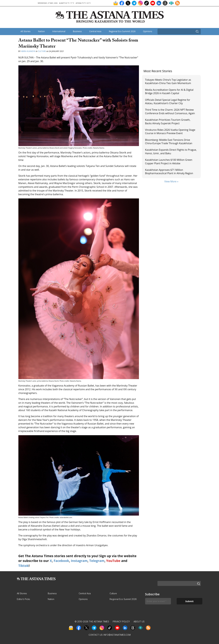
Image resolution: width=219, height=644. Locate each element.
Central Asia (95, 31)
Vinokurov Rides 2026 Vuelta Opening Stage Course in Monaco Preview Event (170, 132)
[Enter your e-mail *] (158, 601)
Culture (42, 51)
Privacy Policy (121, 622)
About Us (139, 622)
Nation (41, 31)
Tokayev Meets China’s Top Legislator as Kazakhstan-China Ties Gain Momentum (168, 81)
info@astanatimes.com (117, 635)
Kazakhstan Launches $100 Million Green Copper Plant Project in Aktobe (169, 162)
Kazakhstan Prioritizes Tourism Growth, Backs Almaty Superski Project (168, 121)
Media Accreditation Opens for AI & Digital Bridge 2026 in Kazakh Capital (169, 91)
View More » (171, 181)
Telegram (97, 561)
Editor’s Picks (23, 599)
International (59, 31)
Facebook (61, 561)
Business (77, 31)
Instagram (79, 561)
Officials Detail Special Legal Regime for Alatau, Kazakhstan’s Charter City (168, 102)
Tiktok (24, 566)
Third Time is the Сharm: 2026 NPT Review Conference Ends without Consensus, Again (170, 111)
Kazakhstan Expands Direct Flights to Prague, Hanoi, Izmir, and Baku (171, 151)
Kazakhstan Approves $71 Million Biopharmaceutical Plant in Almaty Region (169, 172)
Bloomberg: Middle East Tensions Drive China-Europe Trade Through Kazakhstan (169, 142)
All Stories (26, 31)
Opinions (148, 31)
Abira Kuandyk (28, 51)
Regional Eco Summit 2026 (122, 31)
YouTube (113, 561)
